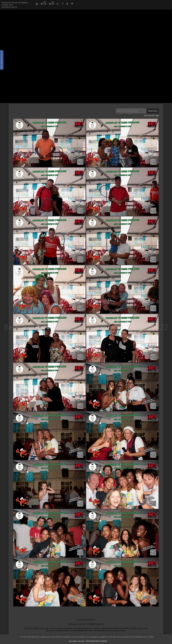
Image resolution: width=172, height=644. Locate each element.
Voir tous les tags (151, 116)
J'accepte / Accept (77, 641)
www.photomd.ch (9, 7)
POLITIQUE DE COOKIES (96, 641)
